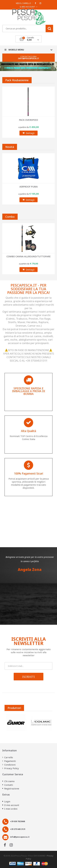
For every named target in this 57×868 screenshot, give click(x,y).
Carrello (9, 757)
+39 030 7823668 (17, 821)
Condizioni (10, 765)
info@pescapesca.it (28, 58)
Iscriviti (28, 677)
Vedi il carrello (23, 3)
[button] (23, 535)
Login (7, 801)
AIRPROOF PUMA (29, 187)
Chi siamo (9, 781)
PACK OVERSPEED (28, 120)
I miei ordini (11, 809)
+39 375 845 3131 (18, 829)
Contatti (9, 785)
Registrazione (12, 788)
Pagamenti (10, 761)
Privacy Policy (12, 768)
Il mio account (12, 805)
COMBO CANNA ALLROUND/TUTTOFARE (29, 256)
